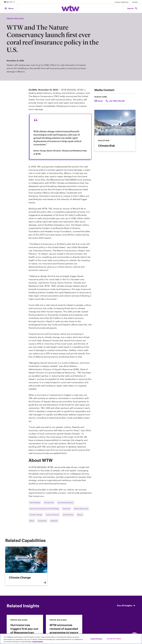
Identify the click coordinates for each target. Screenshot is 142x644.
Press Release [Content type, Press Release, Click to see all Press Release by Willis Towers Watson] (15, 18)
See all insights (126, 605)
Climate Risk (49, 503)
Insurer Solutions (52, 515)
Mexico (80, 515)
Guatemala (42, 521)
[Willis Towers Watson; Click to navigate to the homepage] (70, 8)
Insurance (66, 509)
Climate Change (36, 515)
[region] (71, 639)
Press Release (35, 503)
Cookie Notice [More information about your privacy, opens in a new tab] (38, 642)
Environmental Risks (66, 503)
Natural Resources (81, 509)
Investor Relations (122, 2)
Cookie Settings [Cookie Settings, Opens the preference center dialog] (96, 639)
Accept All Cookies (114, 639)
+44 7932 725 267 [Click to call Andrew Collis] (117, 101)
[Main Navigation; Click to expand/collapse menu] (9, 8)
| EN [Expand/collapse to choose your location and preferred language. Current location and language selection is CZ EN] (10, 2)
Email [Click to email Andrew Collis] (100, 101)
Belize (32, 521)
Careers (135, 2)
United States (68, 515)
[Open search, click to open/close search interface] (132, 8)
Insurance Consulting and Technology (44, 509)
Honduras (54, 521)
